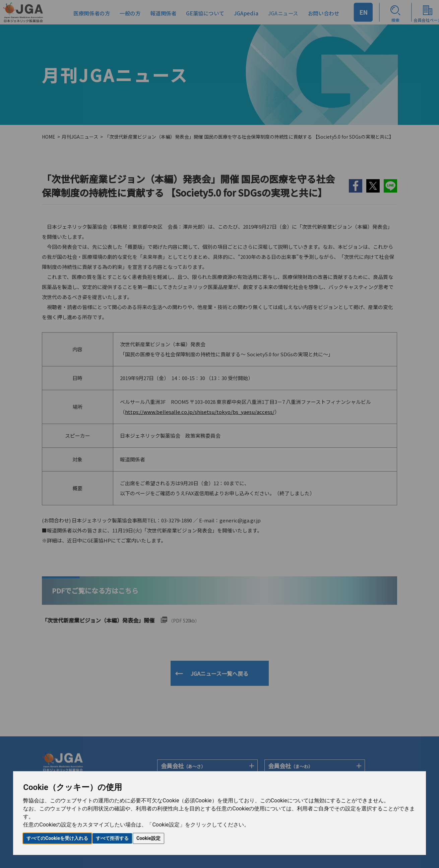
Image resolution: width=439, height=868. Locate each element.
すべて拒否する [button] (112, 838)
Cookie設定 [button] (148, 838)
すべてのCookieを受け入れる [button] (57, 838)
